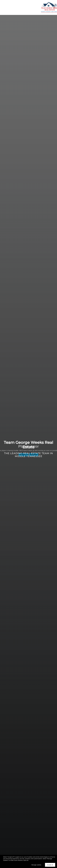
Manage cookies (36, 865)
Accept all (50, 865)
